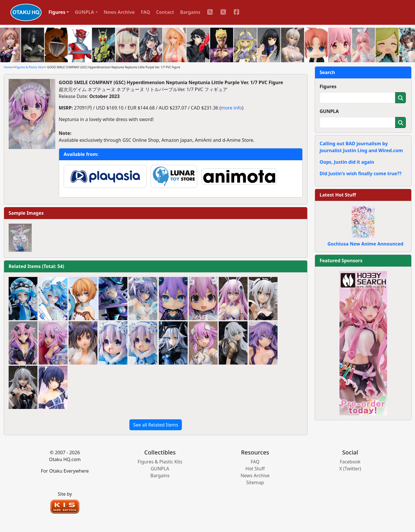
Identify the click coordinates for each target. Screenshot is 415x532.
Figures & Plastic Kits (29, 67)
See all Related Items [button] (156, 425)
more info (231, 108)
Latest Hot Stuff (338, 195)
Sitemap (255, 482)
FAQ (146, 12)
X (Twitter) (350, 469)
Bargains (190, 12)
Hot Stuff (255, 469)
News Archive (119, 12)
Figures (328, 86)
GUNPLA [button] (85, 12)
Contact (165, 12)
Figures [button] (57, 12)
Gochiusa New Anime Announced (365, 244)
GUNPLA (329, 111)
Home (8, 67)
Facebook (350, 462)
